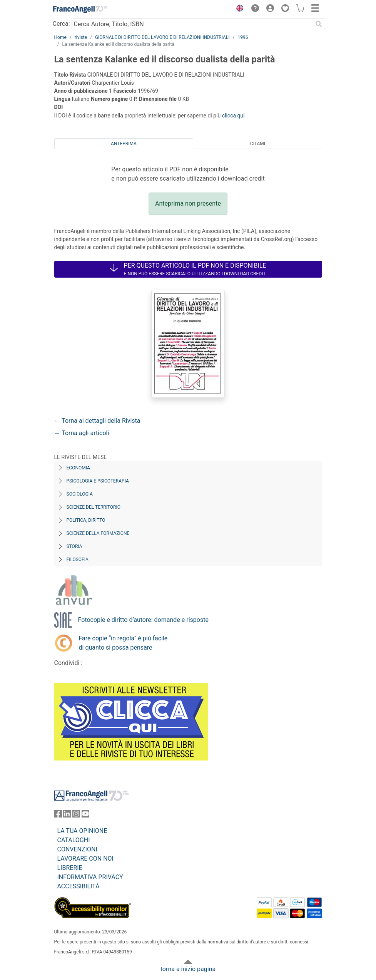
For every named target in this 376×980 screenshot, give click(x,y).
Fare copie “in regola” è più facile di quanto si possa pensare (123, 643)
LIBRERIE (70, 868)
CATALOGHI (74, 840)
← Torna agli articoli (82, 433)
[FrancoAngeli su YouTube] (85, 815)
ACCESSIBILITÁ (79, 886)
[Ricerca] (319, 24)
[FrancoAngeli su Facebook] (58, 815)
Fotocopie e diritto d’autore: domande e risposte (143, 620)
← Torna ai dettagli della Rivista (97, 421)
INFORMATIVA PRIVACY (90, 877)
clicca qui (233, 116)
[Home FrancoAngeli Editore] (80, 9)
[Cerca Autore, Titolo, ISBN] (192, 24)
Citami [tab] (258, 144)
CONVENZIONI (77, 849)
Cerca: (61, 24)
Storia (74, 546)
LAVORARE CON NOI (85, 859)
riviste (81, 37)
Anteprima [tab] (124, 144)
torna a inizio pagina (188, 969)
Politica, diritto (86, 520)
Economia (78, 468)
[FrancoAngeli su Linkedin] (67, 815)
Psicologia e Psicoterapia (98, 481)
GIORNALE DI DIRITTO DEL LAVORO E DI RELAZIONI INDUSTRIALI (162, 37)
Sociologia (80, 494)
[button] (238, 9)
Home (60, 37)
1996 (243, 37)
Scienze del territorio (94, 507)
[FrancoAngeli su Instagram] (76, 815)
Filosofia (78, 560)
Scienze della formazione (98, 533)
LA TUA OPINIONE (82, 831)
